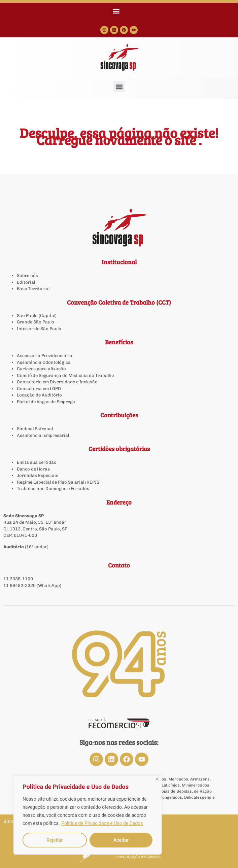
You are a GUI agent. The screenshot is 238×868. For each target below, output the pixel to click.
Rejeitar (55, 840)
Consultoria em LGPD (39, 389)
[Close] (157, 779)
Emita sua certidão (37, 462)
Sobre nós (27, 275)
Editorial (26, 282)
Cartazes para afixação (41, 369)
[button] (116, 11)
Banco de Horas (33, 469)
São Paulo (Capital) (37, 316)
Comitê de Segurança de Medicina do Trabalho (65, 375)
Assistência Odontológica (44, 362)
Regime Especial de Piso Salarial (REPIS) (59, 482)
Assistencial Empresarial (43, 435)
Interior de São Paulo (39, 329)
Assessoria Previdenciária (45, 356)
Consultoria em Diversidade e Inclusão (57, 382)
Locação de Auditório (39, 395)
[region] (88, 815)
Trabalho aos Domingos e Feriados (54, 489)
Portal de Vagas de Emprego (46, 402)
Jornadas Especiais (38, 475)
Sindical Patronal (35, 429)
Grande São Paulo (36, 322)
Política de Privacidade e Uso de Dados (102, 823)
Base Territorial (33, 289)
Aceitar (121, 840)
